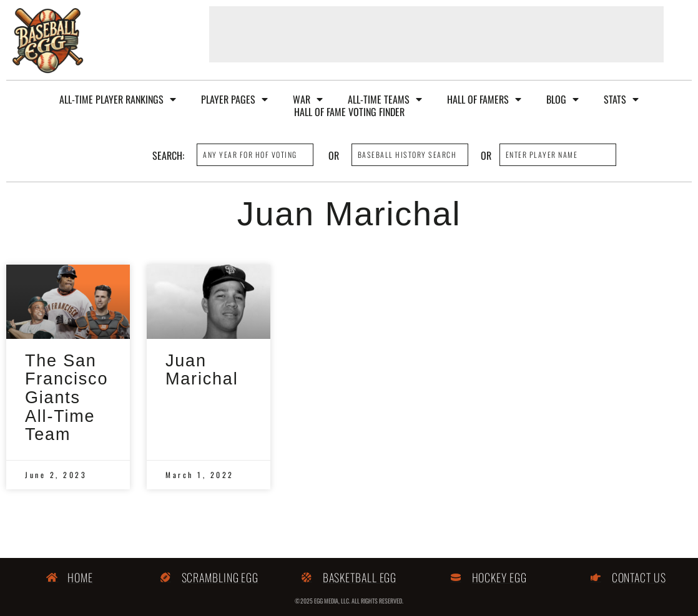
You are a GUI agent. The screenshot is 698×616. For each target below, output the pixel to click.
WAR (308, 99)
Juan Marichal (202, 370)
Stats (621, 99)
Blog (563, 99)
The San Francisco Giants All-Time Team (66, 398)
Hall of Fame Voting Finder (349, 112)
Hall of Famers (484, 99)
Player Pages (234, 99)
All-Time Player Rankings (118, 99)
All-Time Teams (385, 99)
